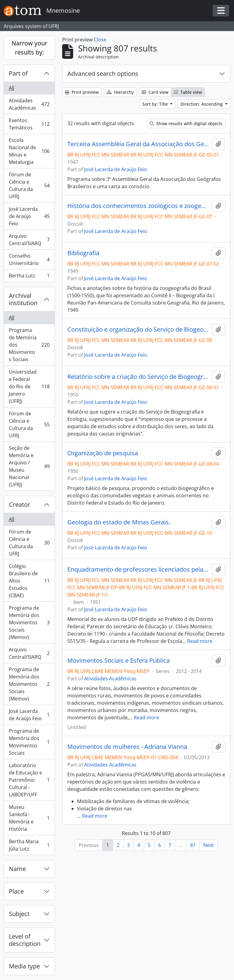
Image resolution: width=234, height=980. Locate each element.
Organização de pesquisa (103, 453)
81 (193, 845)
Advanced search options (103, 74)
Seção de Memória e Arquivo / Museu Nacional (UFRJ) (29, 466)
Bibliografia (83, 253)
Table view (188, 92)
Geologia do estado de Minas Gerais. (119, 522)
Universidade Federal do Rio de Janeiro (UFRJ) (29, 386)
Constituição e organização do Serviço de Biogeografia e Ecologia (138, 330)
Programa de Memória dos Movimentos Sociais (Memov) (29, 622)
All (12, 88)
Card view (155, 92)
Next (209, 845)
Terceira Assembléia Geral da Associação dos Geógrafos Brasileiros (138, 144)
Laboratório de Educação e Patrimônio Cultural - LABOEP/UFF (29, 780)
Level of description (25, 940)
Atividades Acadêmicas (29, 104)
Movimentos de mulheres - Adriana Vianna (127, 747)
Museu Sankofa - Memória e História (29, 818)
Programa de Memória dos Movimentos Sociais (29, 345)
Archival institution (23, 299)
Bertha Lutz (29, 277)
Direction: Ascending (202, 104)
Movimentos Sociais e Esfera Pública (119, 661)
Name (17, 869)
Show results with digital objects (186, 123)
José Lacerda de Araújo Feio (29, 216)
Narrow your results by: (29, 48)
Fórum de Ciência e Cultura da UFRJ (29, 185)
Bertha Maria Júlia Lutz (29, 845)
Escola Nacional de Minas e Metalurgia (29, 151)
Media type (24, 966)
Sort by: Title (156, 104)
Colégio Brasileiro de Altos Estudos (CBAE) (29, 581)
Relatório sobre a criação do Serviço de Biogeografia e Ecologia (138, 377)
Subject (19, 914)
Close (100, 40)
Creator (19, 504)
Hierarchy (120, 92)
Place (16, 891)
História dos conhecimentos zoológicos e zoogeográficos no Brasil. (138, 206)
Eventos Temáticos (29, 124)
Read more (200, 641)
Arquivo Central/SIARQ (29, 240)
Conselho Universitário (29, 259)
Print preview (82, 92)
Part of (18, 73)
